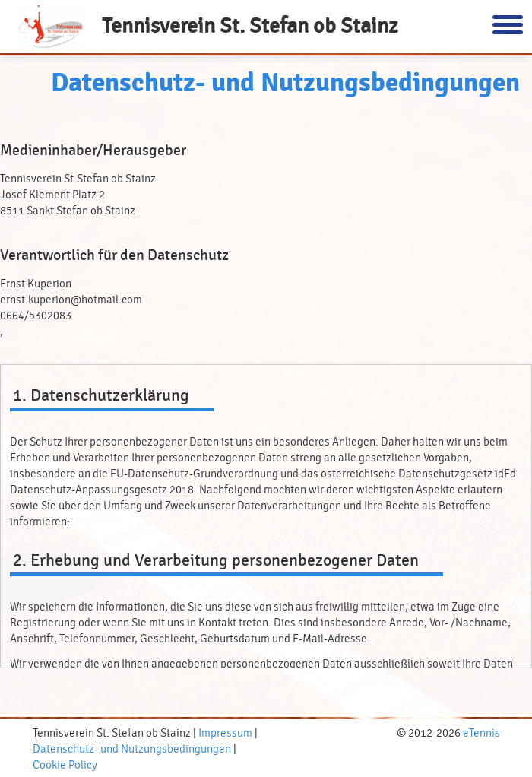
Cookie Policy (65, 765)
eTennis (481, 733)
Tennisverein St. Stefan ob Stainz (250, 26)
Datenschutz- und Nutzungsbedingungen (132, 749)
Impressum (225, 733)
